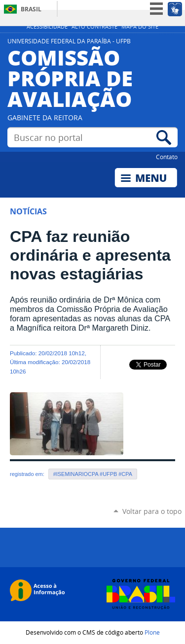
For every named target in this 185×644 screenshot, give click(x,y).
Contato (167, 157)
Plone (152, 632)
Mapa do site (140, 27)
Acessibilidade (47, 27)
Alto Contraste (94, 27)
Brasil (31, 9)
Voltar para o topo (152, 511)
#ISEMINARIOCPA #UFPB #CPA (93, 474)
